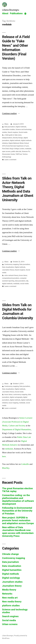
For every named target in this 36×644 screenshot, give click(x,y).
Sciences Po (26, 151)
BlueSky (6, 468)
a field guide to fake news (13, 135)
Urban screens (10, 624)
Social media (23, 132)
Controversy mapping (12, 264)
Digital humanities (12, 570)
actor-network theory (11, 275)
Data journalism (10, 127)
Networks (7, 594)
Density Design (18, 138)
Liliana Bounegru (11, 10)
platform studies (11, 606)
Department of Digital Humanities (17, 429)
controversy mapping (20, 394)
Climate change (10, 554)
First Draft (5, 149)
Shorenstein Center (8, 154)
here (4, 456)
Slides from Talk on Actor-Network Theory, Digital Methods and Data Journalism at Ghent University (18, 189)
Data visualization (8, 267)
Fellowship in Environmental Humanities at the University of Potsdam (17, 511)
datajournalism (7, 138)
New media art (10, 598)
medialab (28, 149)
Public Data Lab (24, 437)
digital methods (15, 140)
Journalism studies (9, 129)
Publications (16, 13)
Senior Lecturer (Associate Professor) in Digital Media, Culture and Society (17, 422)
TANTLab (19, 154)
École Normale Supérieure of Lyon (18, 146)
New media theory (12, 602)
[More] (25, 14)
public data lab (16, 151)
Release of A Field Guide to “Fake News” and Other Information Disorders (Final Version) (16, 48)
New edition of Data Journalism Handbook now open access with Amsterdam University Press (18, 532)
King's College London (17, 149)
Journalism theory (8, 270)
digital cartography (16, 397)
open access (6, 151)
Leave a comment (10, 160)
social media (24, 284)
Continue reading (11, 113)
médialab (9, 449)
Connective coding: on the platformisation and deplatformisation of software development (18, 500)
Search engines (13, 132)
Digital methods (21, 127)
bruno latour (23, 275)
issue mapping (13, 403)
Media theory (9, 590)
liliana (6, 124)
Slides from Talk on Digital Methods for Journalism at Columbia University (18, 311)
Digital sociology (11, 578)
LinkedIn (25, 464)
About (5, 13)
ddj (27, 281)
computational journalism (11, 278)
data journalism (20, 281)
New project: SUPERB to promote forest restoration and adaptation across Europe (18, 520)
